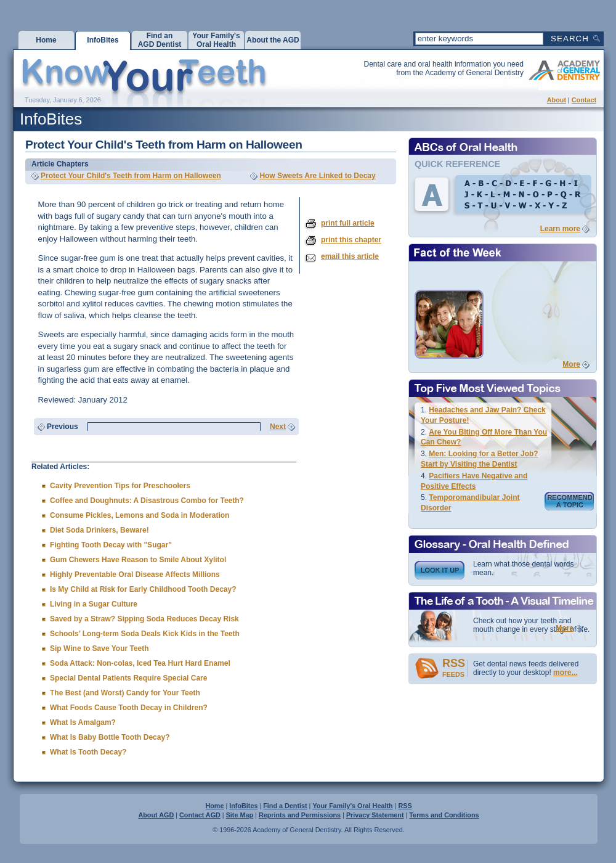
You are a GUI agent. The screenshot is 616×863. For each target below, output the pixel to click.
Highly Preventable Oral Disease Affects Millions (135, 575)
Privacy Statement (375, 815)
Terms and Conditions (444, 815)
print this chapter (351, 240)
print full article (348, 223)
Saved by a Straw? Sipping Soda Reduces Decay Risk (144, 619)
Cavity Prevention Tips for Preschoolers (120, 486)
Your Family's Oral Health (352, 806)
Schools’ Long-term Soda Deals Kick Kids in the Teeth (145, 634)
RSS (405, 806)
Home (214, 806)
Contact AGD (200, 815)
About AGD (156, 815)
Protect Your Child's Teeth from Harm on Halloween (131, 176)
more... (565, 673)
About (557, 100)
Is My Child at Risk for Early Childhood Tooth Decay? (143, 589)
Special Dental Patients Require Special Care (128, 678)
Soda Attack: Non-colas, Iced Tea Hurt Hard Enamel (140, 663)
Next (278, 427)
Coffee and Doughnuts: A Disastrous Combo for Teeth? (147, 501)
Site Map (240, 815)
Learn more (560, 229)
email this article (350, 256)
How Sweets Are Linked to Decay (317, 176)
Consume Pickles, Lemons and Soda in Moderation (140, 515)
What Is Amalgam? (83, 722)
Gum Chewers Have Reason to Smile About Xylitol (138, 560)
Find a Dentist (285, 806)
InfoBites (243, 806)
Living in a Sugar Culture (94, 604)
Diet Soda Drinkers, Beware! (99, 530)
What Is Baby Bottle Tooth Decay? (110, 737)
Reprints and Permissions (300, 815)
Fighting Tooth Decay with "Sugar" (111, 545)
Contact (584, 100)
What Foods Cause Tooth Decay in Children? (129, 708)
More (571, 364)
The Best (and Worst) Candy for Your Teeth (125, 693)
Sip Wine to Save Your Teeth (99, 648)
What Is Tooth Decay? (88, 752)
